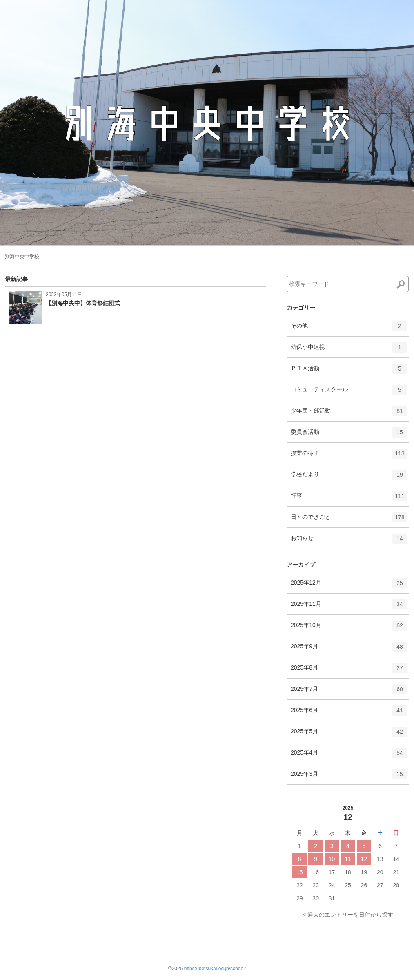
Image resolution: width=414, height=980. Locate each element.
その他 (349, 329)
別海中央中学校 (22, 257)
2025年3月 (349, 777)
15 (300, 872)
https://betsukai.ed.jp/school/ (215, 969)
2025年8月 (349, 671)
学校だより (349, 478)
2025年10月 (349, 628)
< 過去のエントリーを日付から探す (348, 915)
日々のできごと (349, 520)
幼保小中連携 (349, 350)
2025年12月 (349, 586)
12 (364, 859)
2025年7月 (349, 692)
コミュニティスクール (349, 393)
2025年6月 (349, 713)
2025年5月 (349, 734)
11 (348, 859)
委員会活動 (349, 435)
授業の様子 (349, 456)
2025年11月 (349, 607)
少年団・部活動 (349, 414)
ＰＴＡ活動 (349, 371)
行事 (349, 499)
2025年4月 (349, 756)
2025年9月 (349, 650)
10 (332, 859)
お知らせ (349, 541)
